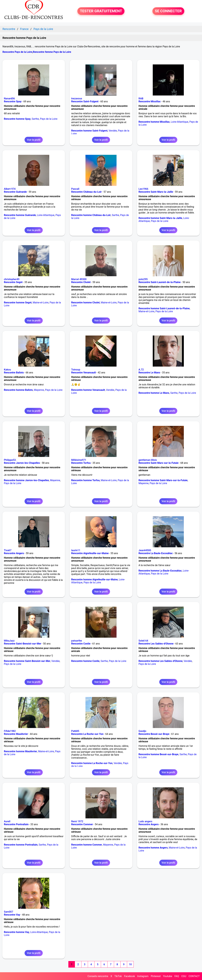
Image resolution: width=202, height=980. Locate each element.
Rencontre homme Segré (18, 303)
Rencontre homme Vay (17, 932)
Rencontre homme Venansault (88, 390)
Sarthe (35, 119)
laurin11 (76, 550)
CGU (184, 976)
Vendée (113, 131)
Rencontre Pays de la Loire (17, 52)
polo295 (143, 279)
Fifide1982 (10, 731)
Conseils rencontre (98, 976)
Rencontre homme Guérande (20, 215)
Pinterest (156, 976)
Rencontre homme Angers (153, 848)
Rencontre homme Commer (87, 845)
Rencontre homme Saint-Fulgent (89, 131)
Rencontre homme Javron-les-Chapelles (26, 480)
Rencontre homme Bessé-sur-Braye (159, 754)
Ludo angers (145, 821)
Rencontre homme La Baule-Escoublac (160, 571)
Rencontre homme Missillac (154, 122)
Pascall (75, 189)
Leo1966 (143, 189)
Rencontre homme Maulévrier (20, 751)
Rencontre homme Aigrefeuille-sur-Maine (94, 580)
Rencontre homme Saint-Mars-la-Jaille (160, 218)
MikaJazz (9, 641)
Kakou (7, 370)
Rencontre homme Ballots (18, 390)
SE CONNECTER (168, 11)
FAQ (177, 976)
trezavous (77, 99)
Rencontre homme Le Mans (154, 393)
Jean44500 (145, 550)
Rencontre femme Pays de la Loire (52, 52)
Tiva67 (8, 550)
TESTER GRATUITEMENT (101, 11)
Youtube (168, 976)
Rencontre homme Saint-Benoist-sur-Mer (27, 661)
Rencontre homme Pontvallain (21, 845)
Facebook (130, 976)
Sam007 (9, 912)
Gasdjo (142, 731)
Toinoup (76, 370)
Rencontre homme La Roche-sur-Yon (92, 763)
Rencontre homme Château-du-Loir (91, 215)
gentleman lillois (148, 460)
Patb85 (75, 731)
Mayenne (39, 390)
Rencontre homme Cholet (85, 303)
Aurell (7, 821)
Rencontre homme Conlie (85, 661)
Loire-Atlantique (179, 122)
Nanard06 (9, 99)
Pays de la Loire (49, 119)
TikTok (118, 976)
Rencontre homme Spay (17, 119)
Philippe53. (10, 460)
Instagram (143, 976)
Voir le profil (34, 140)
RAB (141, 99)
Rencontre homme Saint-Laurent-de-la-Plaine (164, 308)
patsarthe (77, 641)
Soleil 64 (143, 641)
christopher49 (12, 279)
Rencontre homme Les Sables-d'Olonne (161, 661)
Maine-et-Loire (41, 303)
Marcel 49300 (79, 279)
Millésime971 (79, 460)
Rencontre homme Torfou (85, 480)
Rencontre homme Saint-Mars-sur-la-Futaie (163, 480)
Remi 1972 (77, 821)
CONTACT (194, 976)
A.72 (141, 370)
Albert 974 (10, 189)
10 (130, 964)
